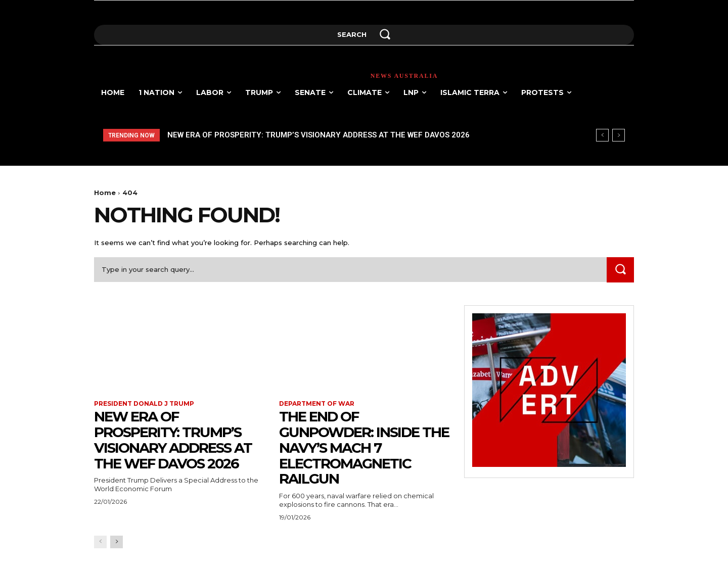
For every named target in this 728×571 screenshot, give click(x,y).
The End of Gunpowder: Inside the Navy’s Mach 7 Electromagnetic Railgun (351, 447)
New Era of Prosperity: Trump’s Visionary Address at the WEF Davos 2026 (318, 135)
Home (105, 193)
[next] (619, 135)
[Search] (620, 270)
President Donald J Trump (144, 404)
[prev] (602, 135)
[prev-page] (100, 542)
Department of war (317, 404)
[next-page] (117, 542)
